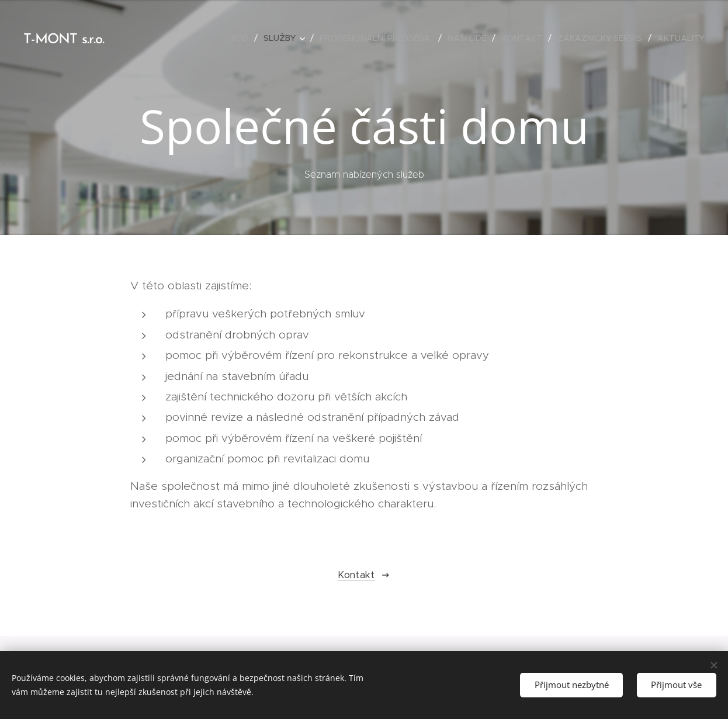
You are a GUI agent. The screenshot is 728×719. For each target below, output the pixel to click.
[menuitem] (239, 38)
